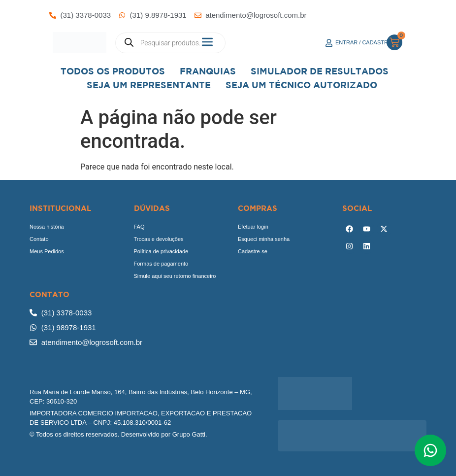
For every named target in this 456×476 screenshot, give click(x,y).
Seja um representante (149, 85)
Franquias (208, 71)
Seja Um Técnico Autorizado (301, 85)
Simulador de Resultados (320, 71)
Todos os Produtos (113, 71)
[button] (208, 43)
